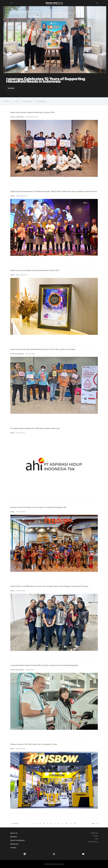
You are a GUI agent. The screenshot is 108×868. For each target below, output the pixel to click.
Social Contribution (17, 840)
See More (11, 88)
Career (95, 836)
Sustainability (42, 101)
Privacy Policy (93, 842)
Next (95, 824)
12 (75, 824)
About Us (14, 833)
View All (6, 101)
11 (71, 824)
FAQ (96, 839)
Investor (13, 848)
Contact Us (94, 833)
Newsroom (14, 844)
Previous (14, 824)
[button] (2, 52)
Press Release (28, 101)
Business (14, 837)
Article (16, 101)
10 (66, 824)
